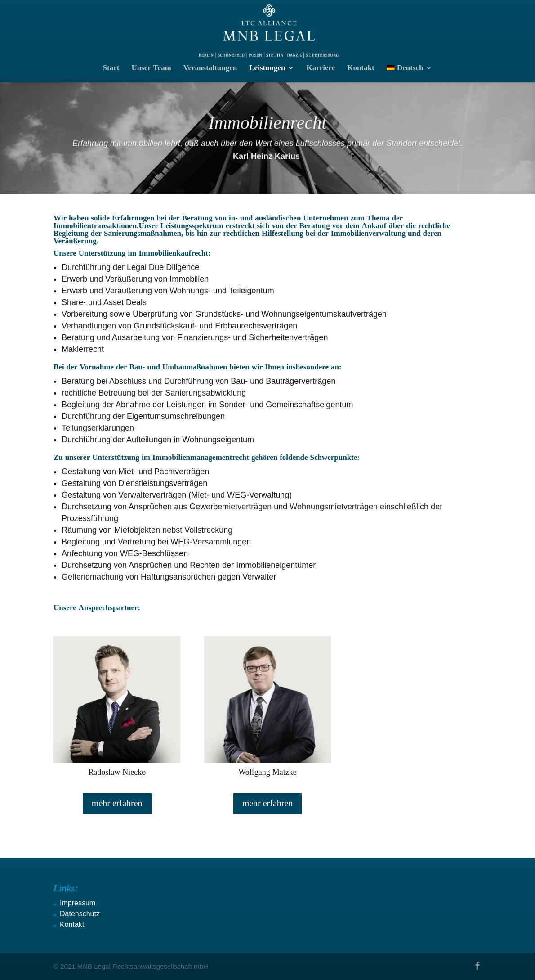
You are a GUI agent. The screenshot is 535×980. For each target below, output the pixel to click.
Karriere (321, 69)
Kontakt (361, 69)
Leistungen (267, 69)
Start (111, 69)
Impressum (78, 903)
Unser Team (151, 69)
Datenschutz (80, 914)
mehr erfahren (117, 803)
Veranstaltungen (210, 69)
